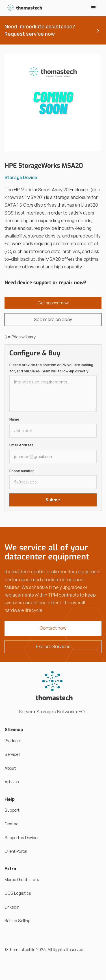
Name (14, 419)
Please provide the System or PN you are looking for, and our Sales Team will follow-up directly (51, 368)
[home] (24, 8)
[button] (94, 8)
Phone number (22, 471)
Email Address (21, 445)
